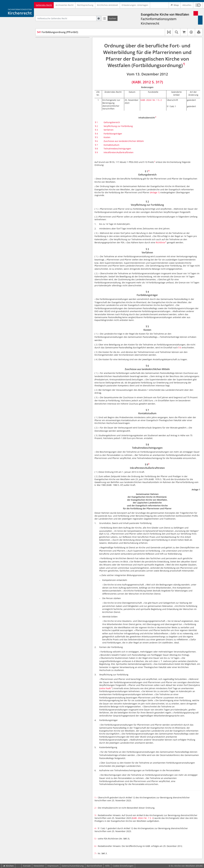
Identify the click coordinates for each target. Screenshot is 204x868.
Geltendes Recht (44, 5)
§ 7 (96, 145)
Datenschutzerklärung (73, 866)
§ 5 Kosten (48, 59)
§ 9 (96, 152)
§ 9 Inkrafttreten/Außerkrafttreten (59, 76)
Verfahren (109, 130)
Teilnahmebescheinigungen (117, 149)
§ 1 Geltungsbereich (52, 42)
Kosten (107, 137)
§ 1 (96, 122)
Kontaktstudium (111, 145)
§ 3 (96, 130)
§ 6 (96, 141)
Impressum (53, 866)
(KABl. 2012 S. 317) (147, 82)
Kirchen (8, 866)
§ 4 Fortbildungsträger (53, 55)
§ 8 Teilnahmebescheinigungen (58, 72)
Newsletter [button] (39, 866)
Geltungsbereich (112, 122)
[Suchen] (113, 18)
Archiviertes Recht (65, 5)
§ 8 (96, 149)
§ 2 (96, 126)
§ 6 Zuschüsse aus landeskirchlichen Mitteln (64, 63)
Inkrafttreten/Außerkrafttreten (119, 152)
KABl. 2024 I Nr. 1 (149, 100)
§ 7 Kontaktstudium (52, 68)
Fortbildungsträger (113, 134)
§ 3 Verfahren (49, 50)
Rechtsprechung (85, 5)
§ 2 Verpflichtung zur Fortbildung (59, 46)
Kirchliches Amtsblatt (108, 5)
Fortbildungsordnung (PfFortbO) (58, 32)
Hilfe (107, 866)
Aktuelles (187, 5)
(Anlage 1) (155, 192)
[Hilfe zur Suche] (99, 18)
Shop (175, 5)
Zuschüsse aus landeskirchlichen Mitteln (124, 141)
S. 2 (160, 100)
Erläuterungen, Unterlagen (135, 5)
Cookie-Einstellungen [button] (123, 866)
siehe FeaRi (105, 688)
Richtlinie (160, 242)
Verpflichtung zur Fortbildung (118, 126)
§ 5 (96, 137)
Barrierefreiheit (94, 866)
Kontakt (27, 866)
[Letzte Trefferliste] (104, 18)
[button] (198, 5)
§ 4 (96, 134)
